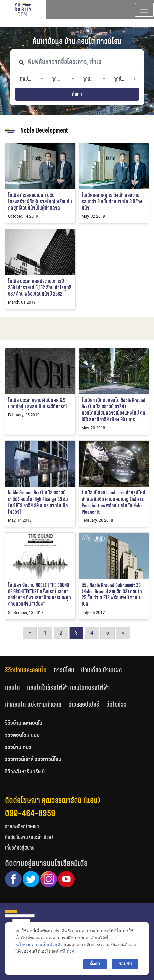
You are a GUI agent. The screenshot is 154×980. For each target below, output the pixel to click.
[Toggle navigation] (144, 10)
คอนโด (12, 687)
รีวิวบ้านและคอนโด (26, 670)
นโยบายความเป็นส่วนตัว (39, 945)
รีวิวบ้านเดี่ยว (18, 748)
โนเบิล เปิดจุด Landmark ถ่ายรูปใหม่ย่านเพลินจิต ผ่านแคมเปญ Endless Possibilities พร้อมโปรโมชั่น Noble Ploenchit (114, 502)
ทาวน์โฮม (64, 670)
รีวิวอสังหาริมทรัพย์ (25, 772)
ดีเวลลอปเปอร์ (84, 704)
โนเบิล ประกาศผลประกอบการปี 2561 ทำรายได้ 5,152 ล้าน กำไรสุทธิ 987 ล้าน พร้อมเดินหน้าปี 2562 (40, 287)
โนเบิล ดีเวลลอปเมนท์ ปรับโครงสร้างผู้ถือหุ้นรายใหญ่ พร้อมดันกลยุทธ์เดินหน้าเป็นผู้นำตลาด (40, 202)
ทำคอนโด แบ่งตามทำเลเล (33, 704)
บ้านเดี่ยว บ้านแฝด (102, 670)
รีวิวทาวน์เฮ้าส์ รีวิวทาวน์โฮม (33, 760)
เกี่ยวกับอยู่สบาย (20, 848)
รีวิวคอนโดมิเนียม (22, 735)
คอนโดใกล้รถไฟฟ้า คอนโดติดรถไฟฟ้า (68, 687)
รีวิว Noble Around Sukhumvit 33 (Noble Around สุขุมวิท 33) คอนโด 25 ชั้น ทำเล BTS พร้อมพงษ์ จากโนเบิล (112, 595)
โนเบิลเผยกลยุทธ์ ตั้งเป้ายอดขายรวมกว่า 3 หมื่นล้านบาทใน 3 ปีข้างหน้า (112, 202)
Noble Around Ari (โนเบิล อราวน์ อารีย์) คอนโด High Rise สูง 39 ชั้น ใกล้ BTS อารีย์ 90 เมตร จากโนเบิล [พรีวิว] (38, 502)
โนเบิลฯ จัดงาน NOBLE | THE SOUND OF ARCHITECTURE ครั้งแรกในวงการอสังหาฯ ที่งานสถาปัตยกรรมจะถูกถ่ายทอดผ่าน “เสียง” (39, 595)
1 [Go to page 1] (45, 633)
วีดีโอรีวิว (117, 704)
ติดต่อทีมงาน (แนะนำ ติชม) (29, 837)
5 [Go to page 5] (108, 633)
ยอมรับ (125, 964)
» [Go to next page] (123, 633)
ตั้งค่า (72, 951)
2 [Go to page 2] (61, 633)
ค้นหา (77, 94)
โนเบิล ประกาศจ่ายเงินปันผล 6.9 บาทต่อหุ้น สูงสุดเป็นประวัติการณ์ (37, 403)
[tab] (29, 670)
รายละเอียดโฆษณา (22, 827)
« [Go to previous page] (30, 633)
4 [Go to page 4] (92, 633)
